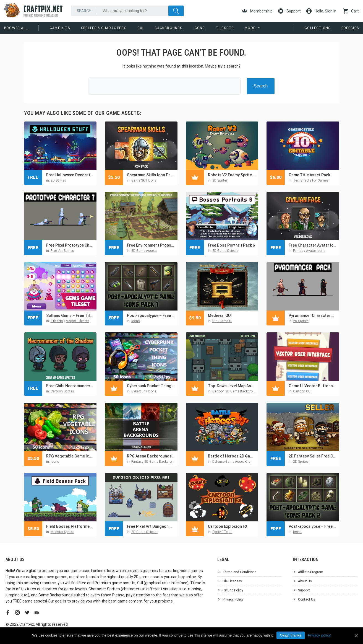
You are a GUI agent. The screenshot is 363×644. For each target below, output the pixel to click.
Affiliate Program (311, 572)
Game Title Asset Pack (309, 175)
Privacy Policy (233, 599)
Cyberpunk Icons (144, 391)
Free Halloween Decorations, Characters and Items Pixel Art (70, 175)
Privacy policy (319, 635)
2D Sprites (58, 180)
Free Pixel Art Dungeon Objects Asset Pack (151, 526)
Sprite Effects (222, 532)
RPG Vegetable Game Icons (70, 456)
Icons (199, 28)
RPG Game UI (222, 321)
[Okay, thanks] (356, 636)
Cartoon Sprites (62, 391)
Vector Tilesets (78, 321)
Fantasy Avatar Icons (309, 251)
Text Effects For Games (311, 180)
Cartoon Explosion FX (228, 526)
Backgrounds (168, 28)
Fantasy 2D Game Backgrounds (155, 462)
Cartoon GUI (302, 391)
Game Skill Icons (144, 180)
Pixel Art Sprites (62, 251)
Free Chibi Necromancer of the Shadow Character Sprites (70, 386)
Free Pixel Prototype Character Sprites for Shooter (70, 245)
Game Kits (60, 28)
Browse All (16, 28)
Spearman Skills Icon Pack (151, 175)
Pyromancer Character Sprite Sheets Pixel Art (313, 315)
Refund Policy (233, 590)
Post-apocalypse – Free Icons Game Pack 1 (151, 315)
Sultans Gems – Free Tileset (70, 315)
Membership (257, 11)
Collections (318, 28)
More (250, 28)
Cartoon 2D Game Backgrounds (236, 391)
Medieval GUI (220, 315)
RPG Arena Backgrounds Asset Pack (151, 456)
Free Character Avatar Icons (313, 245)
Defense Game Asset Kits (231, 462)
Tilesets (225, 28)
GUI (141, 28)
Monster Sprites (62, 532)
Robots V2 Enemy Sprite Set (232, 175)
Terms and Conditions (240, 572)
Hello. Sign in (321, 11)
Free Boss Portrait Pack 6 (231, 245)
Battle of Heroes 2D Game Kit (232, 456)
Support (289, 11)
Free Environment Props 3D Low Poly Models (151, 245)
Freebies (350, 28)
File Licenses (232, 581)
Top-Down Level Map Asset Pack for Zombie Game (232, 386)
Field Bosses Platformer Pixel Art (70, 526)
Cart (351, 11)
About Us (305, 581)
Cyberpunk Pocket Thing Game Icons (151, 386)
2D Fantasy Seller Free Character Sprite (313, 456)
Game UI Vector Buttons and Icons (313, 386)
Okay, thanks (291, 635)
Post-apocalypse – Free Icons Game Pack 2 (313, 526)
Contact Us (307, 599)
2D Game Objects (225, 251)
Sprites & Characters (104, 28)
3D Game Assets (144, 251)
